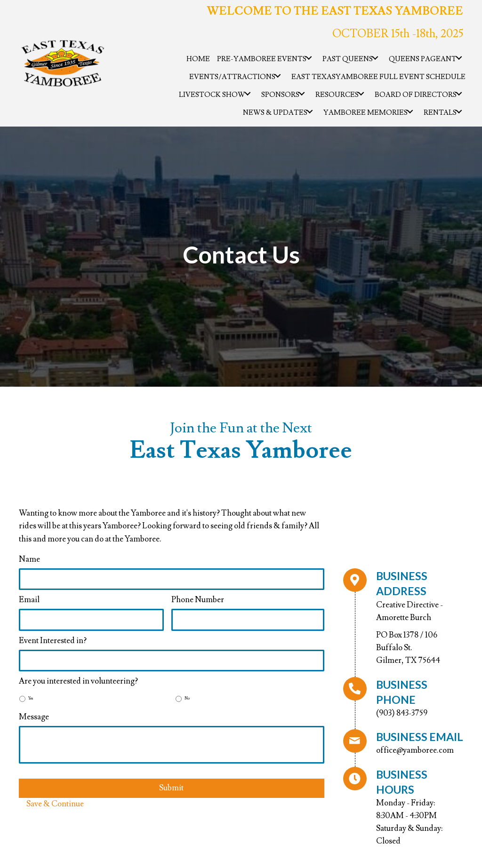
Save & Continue (55, 804)
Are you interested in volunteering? (78, 681)
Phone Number (198, 600)
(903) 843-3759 (402, 713)
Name (29, 559)
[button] (309, 58)
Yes (31, 698)
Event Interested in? (53, 641)
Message (34, 717)
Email (29, 600)
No (187, 698)
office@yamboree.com (415, 750)
